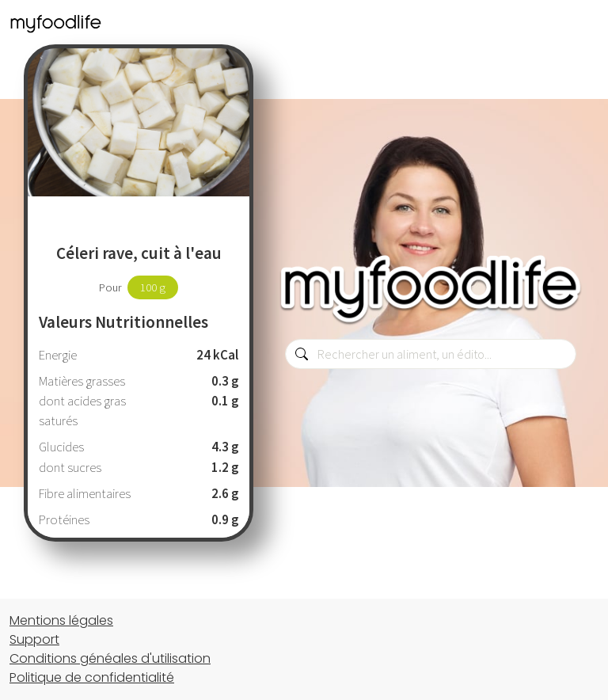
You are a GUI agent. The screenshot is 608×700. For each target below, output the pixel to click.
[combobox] (431, 354)
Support (34, 639)
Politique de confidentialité (92, 677)
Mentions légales (61, 620)
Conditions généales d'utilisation (110, 658)
